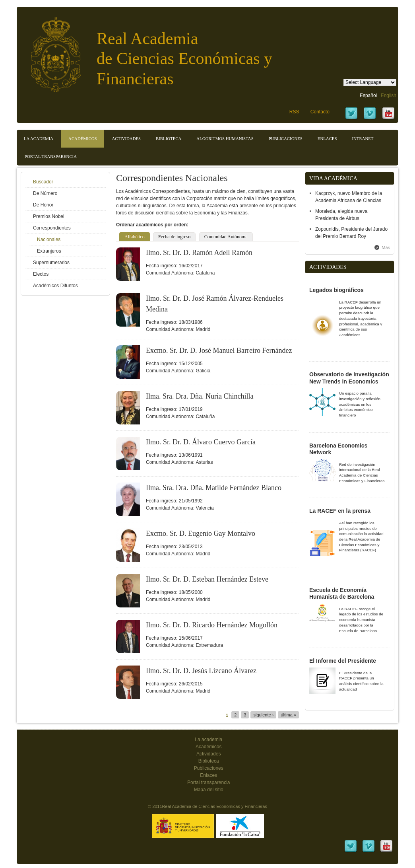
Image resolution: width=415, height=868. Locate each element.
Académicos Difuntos (55, 286)
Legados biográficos (336, 290)
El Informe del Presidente (343, 661)
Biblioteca (169, 138)
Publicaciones (286, 138)
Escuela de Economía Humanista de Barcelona (342, 594)
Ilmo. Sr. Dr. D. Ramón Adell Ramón (199, 253)
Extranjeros (49, 251)
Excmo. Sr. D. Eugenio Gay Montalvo (201, 533)
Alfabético (135, 237)
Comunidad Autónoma (226, 237)
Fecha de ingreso (174, 237)
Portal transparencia (51, 156)
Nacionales (49, 239)
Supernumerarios (51, 263)
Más (386, 247)
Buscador (43, 182)
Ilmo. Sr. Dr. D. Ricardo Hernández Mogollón (212, 625)
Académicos (82, 138)
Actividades (126, 138)
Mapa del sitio (209, 790)
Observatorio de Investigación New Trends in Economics (349, 378)
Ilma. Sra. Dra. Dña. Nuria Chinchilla (200, 396)
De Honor (43, 205)
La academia (208, 740)
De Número (45, 193)
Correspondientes (52, 228)
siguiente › (263, 715)
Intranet (363, 138)
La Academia (39, 138)
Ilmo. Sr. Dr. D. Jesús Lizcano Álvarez (201, 671)
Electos (41, 274)
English (389, 95)
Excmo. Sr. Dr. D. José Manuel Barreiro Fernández (219, 350)
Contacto (320, 112)
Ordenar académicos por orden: (152, 225)
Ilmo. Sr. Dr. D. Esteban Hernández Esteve (207, 579)
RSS (294, 112)
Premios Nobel (49, 216)
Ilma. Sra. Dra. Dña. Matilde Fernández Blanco (214, 488)
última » (288, 715)
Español (368, 95)
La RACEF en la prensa (340, 511)
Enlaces (327, 138)
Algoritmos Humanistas (225, 138)
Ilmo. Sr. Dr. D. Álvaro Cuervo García (201, 442)
